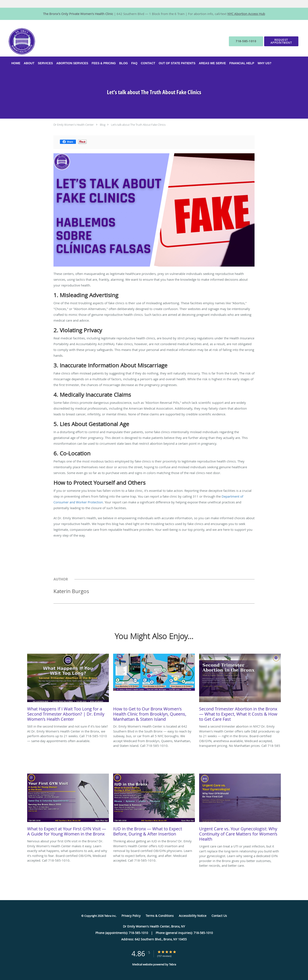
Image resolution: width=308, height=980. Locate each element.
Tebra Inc (110, 916)
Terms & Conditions (160, 916)
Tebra (173, 964)
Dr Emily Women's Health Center (74, 125)
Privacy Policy (131, 916)
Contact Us (219, 916)
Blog (103, 125)
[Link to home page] (15, 43)
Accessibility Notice (193, 916)
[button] (281, 43)
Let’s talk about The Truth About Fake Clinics (138, 125)
